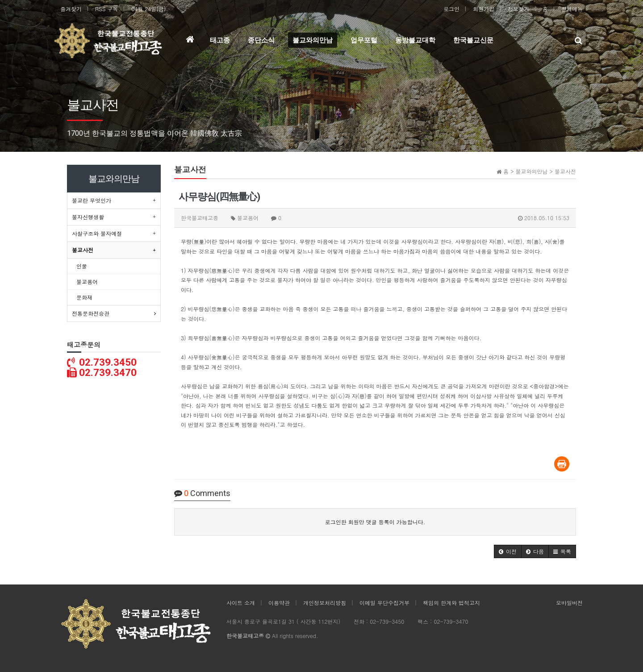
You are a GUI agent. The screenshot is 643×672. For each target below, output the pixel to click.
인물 (82, 266)
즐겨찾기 (71, 9)
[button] (508, 551)
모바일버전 (569, 603)
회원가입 (484, 9)
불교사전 (83, 250)
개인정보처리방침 (325, 603)
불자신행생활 (88, 217)
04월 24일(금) (148, 9)
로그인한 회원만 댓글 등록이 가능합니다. (375, 522)
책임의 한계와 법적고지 (451, 603)
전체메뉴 (572, 9)
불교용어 (87, 282)
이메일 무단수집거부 (384, 603)
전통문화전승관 (91, 313)
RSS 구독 (106, 9)
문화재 (84, 297)
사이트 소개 (241, 603)
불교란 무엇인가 (92, 200)
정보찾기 (518, 9)
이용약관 (279, 603)
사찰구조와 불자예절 (97, 233)
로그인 (451, 9)
